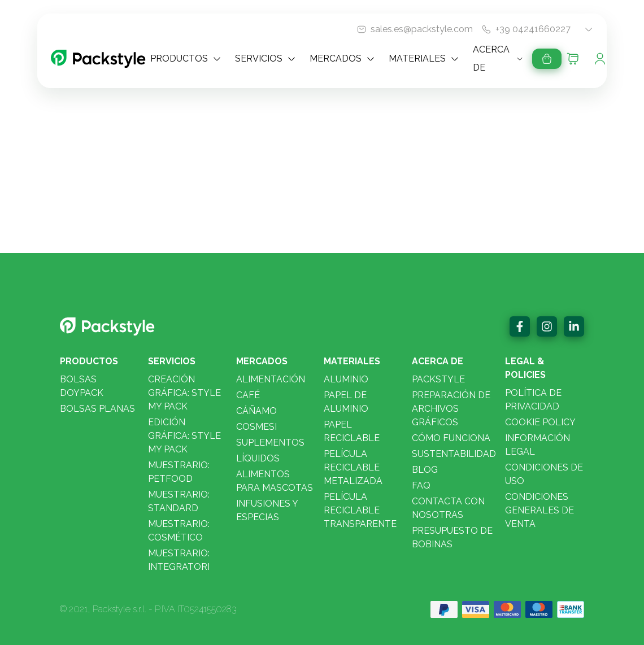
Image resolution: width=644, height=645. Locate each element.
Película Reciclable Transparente (360, 510)
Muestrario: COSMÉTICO (179, 531)
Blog (425, 470)
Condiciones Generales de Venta (539, 510)
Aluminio (346, 379)
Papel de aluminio (346, 402)
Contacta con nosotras (448, 508)
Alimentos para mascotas (275, 481)
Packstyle (438, 379)
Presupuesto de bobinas (452, 537)
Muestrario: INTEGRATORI (179, 560)
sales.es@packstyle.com (422, 29)
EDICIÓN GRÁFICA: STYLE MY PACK (184, 436)
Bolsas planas (97, 409)
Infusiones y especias (267, 510)
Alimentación (271, 379)
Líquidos (258, 458)
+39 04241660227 (533, 29)
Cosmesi (256, 427)
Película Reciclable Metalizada (353, 467)
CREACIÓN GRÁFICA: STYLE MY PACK (184, 393)
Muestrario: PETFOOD (179, 472)
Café (248, 395)
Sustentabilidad (454, 454)
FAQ (421, 485)
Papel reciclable (352, 431)
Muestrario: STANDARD (179, 501)
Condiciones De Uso (544, 474)
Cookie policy (540, 422)
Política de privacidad (533, 400)
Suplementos (270, 443)
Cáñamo (256, 411)
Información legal (538, 445)
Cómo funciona (451, 438)
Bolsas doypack (82, 386)
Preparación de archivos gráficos (451, 409)
